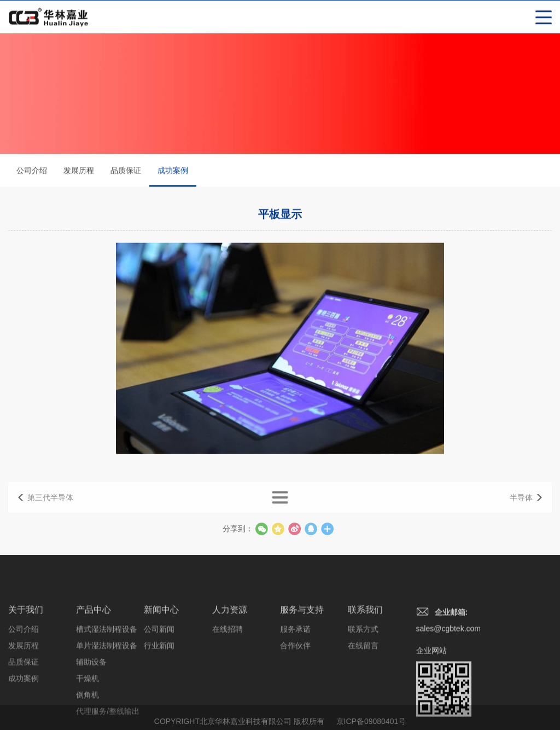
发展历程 (79, 171)
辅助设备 (91, 698)
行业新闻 (159, 682)
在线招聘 (227, 665)
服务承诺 (295, 665)
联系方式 (363, 665)
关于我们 (26, 646)
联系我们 (365, 646)
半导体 (521, 505)
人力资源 (230, 646)
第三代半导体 (50, 505)
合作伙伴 (295, 682)
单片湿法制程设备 (107, 682)
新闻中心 (161, 646)
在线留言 (363, 682)
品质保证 (126, 171)
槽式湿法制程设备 (107, 665)
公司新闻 (159, 665)
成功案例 (173, 177)
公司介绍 (32, 171)
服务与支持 (302, 646)
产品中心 (94, 646)
